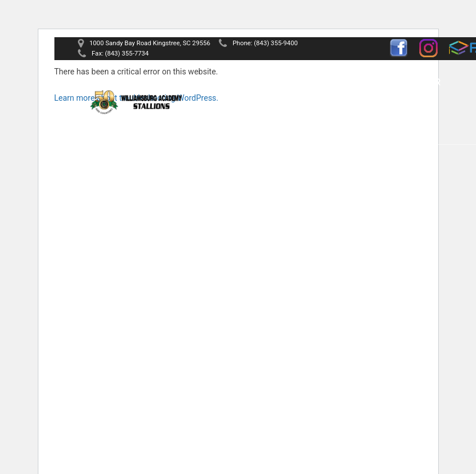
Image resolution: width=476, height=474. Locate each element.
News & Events (248, 116)
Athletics (350, 82)
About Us (276, 82)
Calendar (416, 82)
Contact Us (331, 116)
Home (224, 82)
